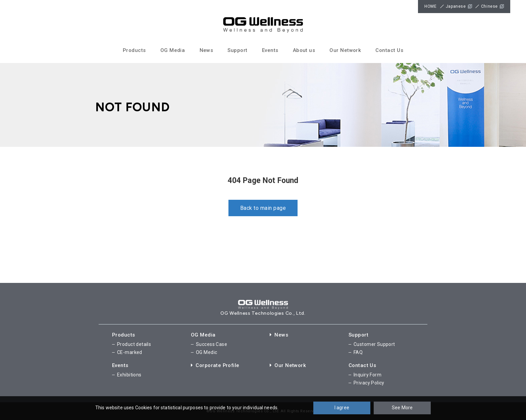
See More (402, 408)
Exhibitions (129, 375)
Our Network (345, 50)
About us (304, 50)
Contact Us (389, 50)
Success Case (212, 344)
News (206, 50)
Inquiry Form (367, 375)
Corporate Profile (216, 365)
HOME (430, 6)
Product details (134, 344)
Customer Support (374, 344)
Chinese (489, 6)
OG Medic (206, 352)
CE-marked (130, 352)
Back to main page (263, 208)
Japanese (456, 6)
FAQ (358, 352)
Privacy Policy (369, 382)
